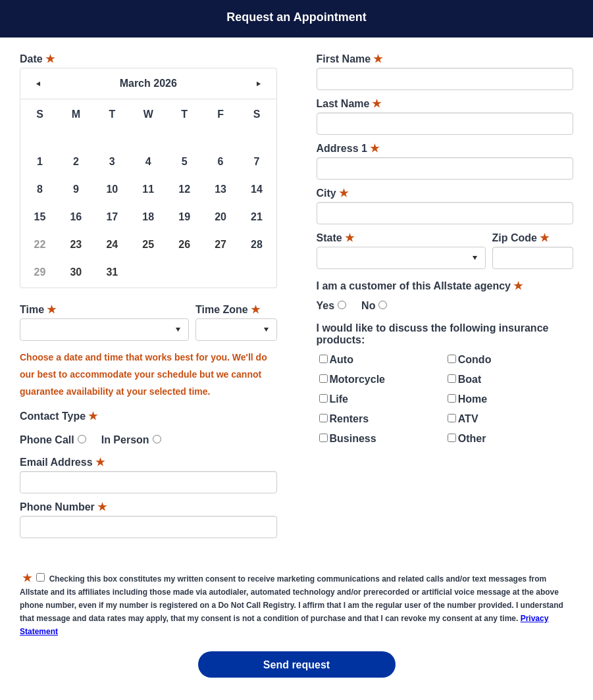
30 (76, 272)
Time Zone (228, 310)
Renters (349, 419)
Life (339, 399)
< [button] (38, 84)
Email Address (62, 462)
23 (76, 244)
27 (220, 244)
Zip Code (521, 238)
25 (148, 244)
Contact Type (59, 416)
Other (472, 438)
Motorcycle (357, 379)
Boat (470, 379)
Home (473, 399)
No (368, 306)
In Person (125, 440)
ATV (468, 419)
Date (37, 59)
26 (184, 244)
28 (257, 244)
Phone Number (63, 507)
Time (38, 310)
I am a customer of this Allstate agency (420, 286)
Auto (342, 360)
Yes (326, 306)
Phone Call (47, 440)
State (335, 238)
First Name (350, 59)
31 (112, 272)
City (332, 193)
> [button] (259, 84)
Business (353, 438)
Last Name (349, 104)
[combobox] (104, 330)
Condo (475, 360)
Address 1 (348, 148)
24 (112, 244)
